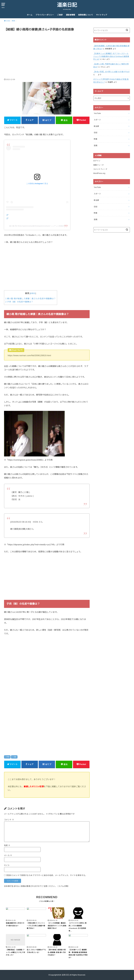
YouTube (97, 113)
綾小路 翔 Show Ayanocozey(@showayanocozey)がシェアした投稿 (36, 226)
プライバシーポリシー (45, 15)
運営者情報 (70, 15)
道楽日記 (67, 5)
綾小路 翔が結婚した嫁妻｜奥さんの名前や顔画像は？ (31, 299)
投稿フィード (99, 165)
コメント (9, 820)
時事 (8, 757)
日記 (96, 133)
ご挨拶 (60, 15)
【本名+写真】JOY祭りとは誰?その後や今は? (111, 72)
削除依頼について (86, 15)
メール (8, 855)
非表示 (33, 293)
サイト (7, 865)
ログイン (97, 161)
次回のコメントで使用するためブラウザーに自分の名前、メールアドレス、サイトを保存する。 (47, 875)
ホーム (30, 15)
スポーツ (97, 120)
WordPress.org (99, 173)
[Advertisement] (47, 52)
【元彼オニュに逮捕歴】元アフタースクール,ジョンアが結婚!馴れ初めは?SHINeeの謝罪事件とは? (111, 56)
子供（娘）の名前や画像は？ (19, 302)
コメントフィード (100, 169)
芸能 (15, 757)
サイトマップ (102, 15)
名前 (7, 845)
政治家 (96, 126)
